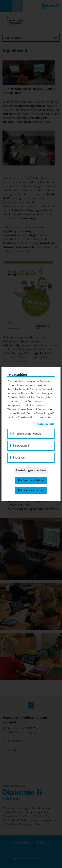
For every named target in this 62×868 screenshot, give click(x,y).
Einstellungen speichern (31, 470)
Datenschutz (46, 424)
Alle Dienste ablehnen (31, 480)
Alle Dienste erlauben (31, 490)
